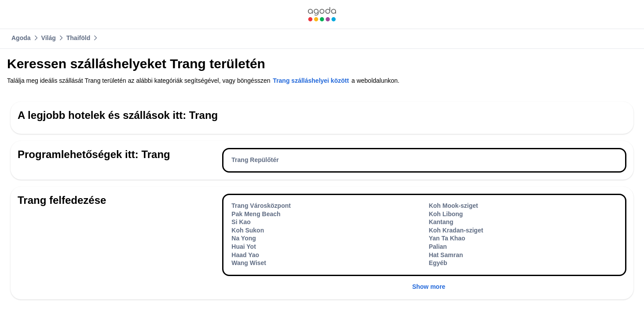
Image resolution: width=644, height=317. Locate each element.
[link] (322, 14)
